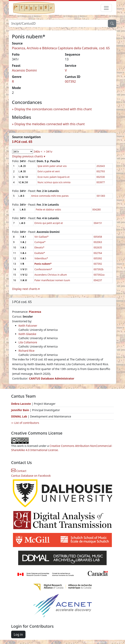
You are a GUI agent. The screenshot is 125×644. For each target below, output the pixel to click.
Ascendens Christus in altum (51, 275)
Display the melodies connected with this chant (49, 124)
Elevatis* (39, 247)
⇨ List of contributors (25, 423)
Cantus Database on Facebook (31, 476)
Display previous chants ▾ (29, 156)
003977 (101, 182)
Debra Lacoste (21, 404)
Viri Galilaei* (42, 237)
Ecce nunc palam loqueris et (54, 177)
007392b (99, 269)
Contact (19, 471)
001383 (101, 196)
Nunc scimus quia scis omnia (54, 182)
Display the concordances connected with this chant (53, 109)
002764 (98, 253)
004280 (97, 210)
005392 (98, 258)
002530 (101, 177)
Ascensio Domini (24, 70)
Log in (18, 634)
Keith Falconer (28, 326)
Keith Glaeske (27, 334)
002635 (98, 247)
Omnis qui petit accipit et (48, 223)
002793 (101, 171)
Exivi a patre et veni (49, 171)
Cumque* (40, 242)
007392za (99, 275)
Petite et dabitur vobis (48, 210)
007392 (70, 81)
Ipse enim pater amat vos (52, 166)
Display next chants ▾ (26, 289)
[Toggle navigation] (106, 8)
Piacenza (35, 312)
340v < (38, 152)
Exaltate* (40, 253)
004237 (98, 280)
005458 (98, 237)
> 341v (48, 152)
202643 (101, 166)
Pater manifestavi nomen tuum (52, 280)
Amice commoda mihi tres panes (50, 196)
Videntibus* (41, 258)
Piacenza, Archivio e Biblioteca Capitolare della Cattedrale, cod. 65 (61, 48)
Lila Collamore (28, 342)
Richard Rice (26, 351)
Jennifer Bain (21, 410)
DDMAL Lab (19, 416)
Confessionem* (43, 269)
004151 (98, 223)
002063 (98, 242)
